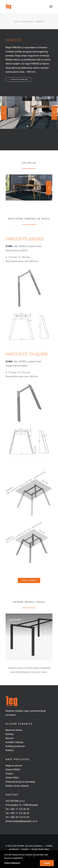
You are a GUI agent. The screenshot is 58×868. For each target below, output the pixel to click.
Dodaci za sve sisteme (17, 786)
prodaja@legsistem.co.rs (25, 821)
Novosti (10, 738)
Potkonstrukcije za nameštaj (20, 782)
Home (17, 22)
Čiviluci (9, 774)
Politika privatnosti (15, 746)
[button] (51, 6)
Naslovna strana (14, 730)
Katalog (10, 734)
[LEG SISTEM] (8, 6)
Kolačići (10, 750)
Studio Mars (44, 849)
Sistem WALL (12, 778)
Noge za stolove (14, 766)
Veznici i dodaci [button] (29, 581)
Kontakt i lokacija (14, 742)
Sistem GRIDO (13, 770)
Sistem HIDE (28, 22)
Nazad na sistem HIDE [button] (18, 79)
